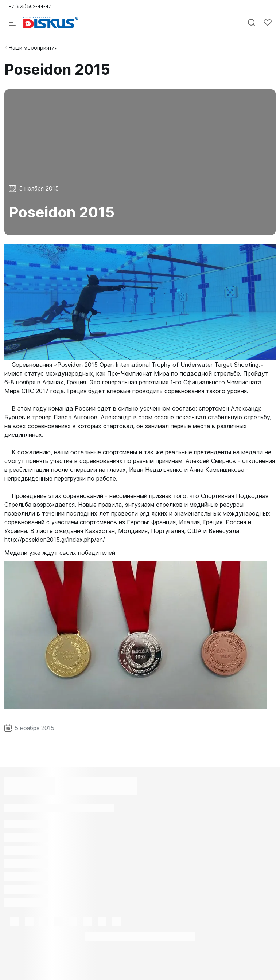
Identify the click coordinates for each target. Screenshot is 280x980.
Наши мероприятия (33, 48)
